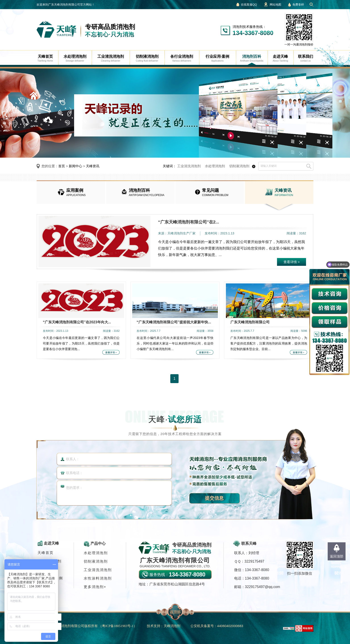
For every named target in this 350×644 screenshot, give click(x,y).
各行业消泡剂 (50, 561)
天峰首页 (46, 553)
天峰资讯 (93, 166)
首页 (62, 166)
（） (118, 626)
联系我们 (46, 587)
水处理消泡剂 (215, 166)
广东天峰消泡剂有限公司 (250, 322)
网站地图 (275, 5)
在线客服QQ (249, 5)
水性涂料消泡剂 (98, 578)
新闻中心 (75, 166)
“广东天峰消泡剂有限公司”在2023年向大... (77, 322)
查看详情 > (292, 262)
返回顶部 (337, 556)
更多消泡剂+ (95, 587)
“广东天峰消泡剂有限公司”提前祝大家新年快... (174, 322)
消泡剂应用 (48, 570)
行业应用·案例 (50, 578)
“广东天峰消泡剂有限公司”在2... (189, 222)
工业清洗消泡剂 (189, 166)
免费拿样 (298, 5)
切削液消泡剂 (239, 166)
